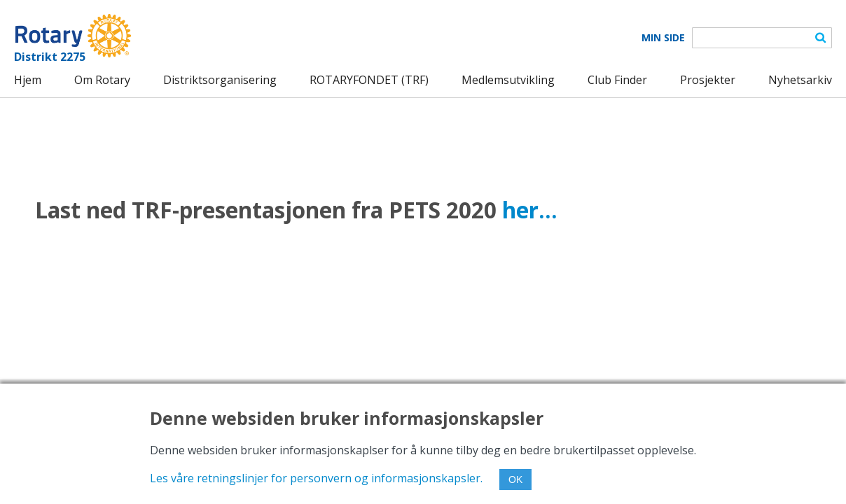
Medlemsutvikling (508, 80)
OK (515, 479)
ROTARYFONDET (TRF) (369, 80)
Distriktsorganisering (220, 80)
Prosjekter (708, 80)
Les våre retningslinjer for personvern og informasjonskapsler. (316, 478)
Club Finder (617, 80)
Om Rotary (102, 80)
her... (530, 210)
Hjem (28, 80)
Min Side (663, 38)
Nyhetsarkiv (800, 80)
